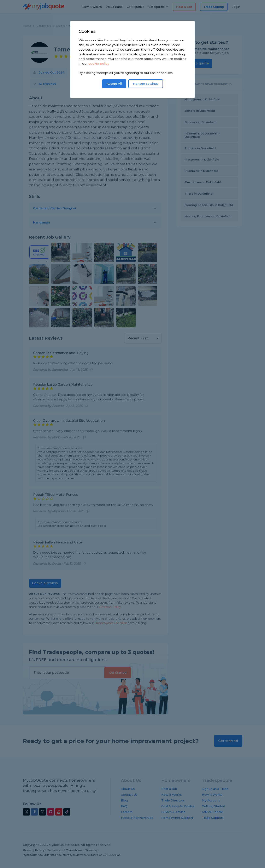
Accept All (114, 84)
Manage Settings (146, 84)
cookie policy (99, 64)
